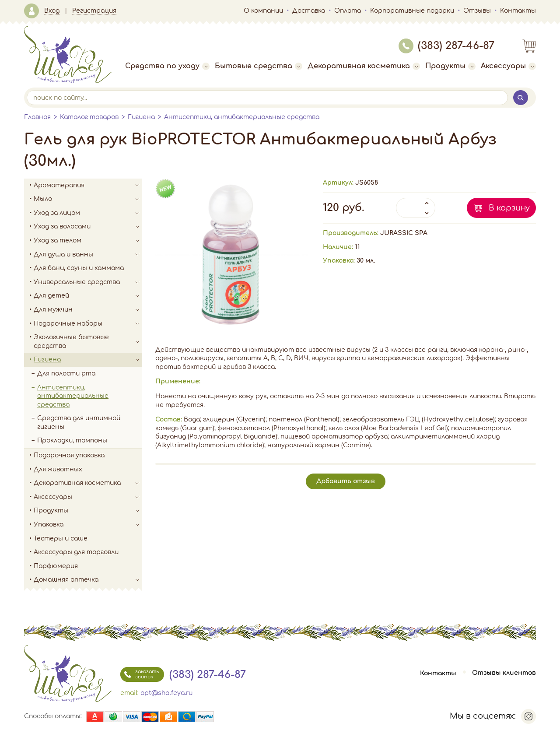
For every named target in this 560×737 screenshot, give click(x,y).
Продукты (450, 66)
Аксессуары (508, 66)
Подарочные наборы (88, 324)
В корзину (509, 208)
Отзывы (477, 11)
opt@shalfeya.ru (166, 693)
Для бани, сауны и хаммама (79, 268)
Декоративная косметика (364, 66)
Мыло (88, 199)
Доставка (309, 11)
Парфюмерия (56, 566)
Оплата (348, 11)
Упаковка (88, 525)
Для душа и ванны (88, 255)
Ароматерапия (88, 186)
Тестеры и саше (61, 539)
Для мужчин (88, 310)
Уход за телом (88, 241)
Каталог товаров (89, 117)
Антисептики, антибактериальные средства (242, 117)
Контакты (518, 11)
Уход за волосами (88, 227)
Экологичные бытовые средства (88, 342)
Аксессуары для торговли (76, 552)
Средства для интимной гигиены (79, 423)
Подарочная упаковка (69, 455)
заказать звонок (140, 674)
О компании (263, 11)
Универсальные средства (88, 282)
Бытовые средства (259, 66)
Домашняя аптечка (88, 580)
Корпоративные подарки (412, 11)
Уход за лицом (88, 213)
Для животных (58, 469)
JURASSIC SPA (404, 233)
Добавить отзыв (346, 481)
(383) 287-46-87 (446, 46)
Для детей (88, 296)
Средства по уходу (167, 66)
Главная (37, 117)
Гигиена (141, 117)
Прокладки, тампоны (72, 440)
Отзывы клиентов (504, 673)
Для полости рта (66, 374)
